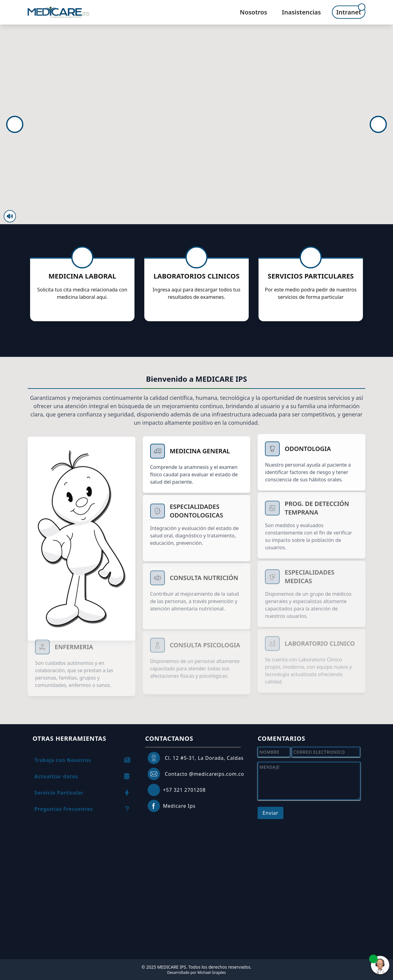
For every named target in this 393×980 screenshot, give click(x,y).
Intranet (349, 12)
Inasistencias (301, 12)
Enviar (270, 813)
